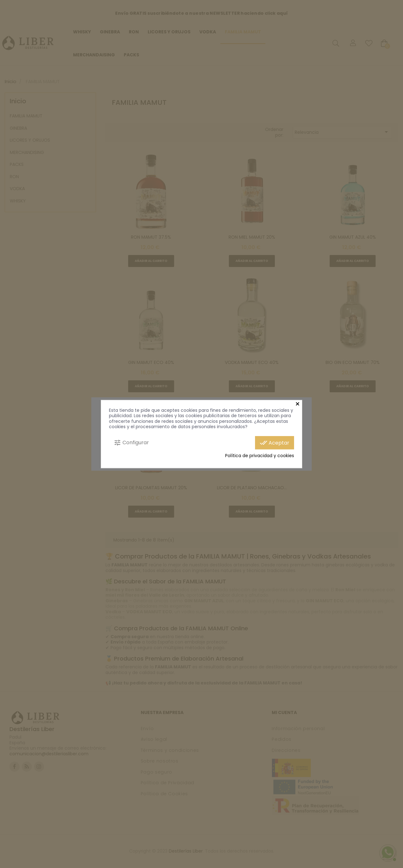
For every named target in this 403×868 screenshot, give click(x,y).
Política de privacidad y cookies (260, 456)
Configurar (131, 443)
